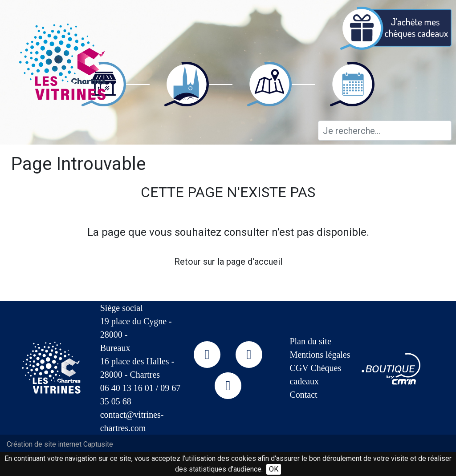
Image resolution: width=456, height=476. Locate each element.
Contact (303, 395)
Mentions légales (320, 355)
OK (274, 469)
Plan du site (310, 341)
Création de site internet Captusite (60, 444)
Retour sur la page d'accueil (228, 262)
